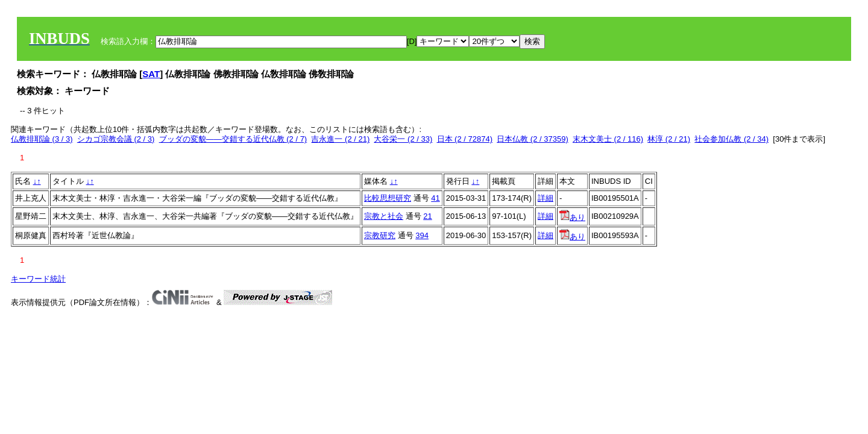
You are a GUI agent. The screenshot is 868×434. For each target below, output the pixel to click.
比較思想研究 (388, 198)
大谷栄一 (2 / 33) (403, 139)
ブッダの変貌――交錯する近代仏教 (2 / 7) (233, 139)
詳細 (546, 198)
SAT (151, 74)
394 (422, 235)
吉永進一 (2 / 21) (340, 139)
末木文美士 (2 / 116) (608, 139)
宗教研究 (380, 235)
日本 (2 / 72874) (465, 139)
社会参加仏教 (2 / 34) (731, 139)
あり (572, 217)
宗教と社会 (384, 216)
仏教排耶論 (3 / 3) (42, 139)
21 (427, 216)
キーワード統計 (38, 279)
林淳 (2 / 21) (669, 139)
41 (435, 198)
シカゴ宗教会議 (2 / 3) (116, 139)
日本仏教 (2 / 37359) (533, 139)
